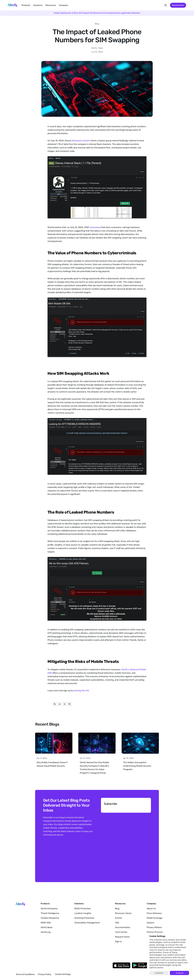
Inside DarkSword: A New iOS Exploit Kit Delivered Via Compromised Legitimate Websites (97, 13)
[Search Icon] (166, 5)
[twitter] (55, 704)
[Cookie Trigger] (63, 974)
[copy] (70, 704)
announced (95, 227)
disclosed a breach (81, 141)
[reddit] (65, 704)
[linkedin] (60, 704)
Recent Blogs (47, 724)
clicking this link (81, 691)
